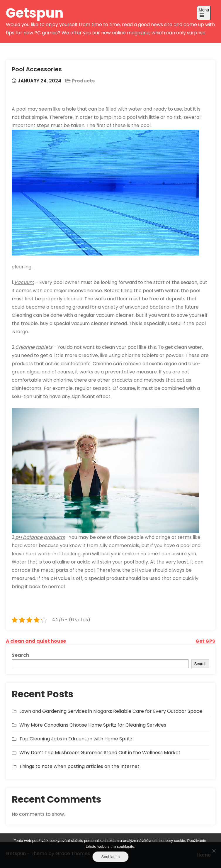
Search (21, 655)
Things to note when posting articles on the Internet (79, 766)
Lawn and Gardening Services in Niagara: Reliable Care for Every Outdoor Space (111, 711)
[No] (214, 851)
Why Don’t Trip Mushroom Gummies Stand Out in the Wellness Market (100, 753)
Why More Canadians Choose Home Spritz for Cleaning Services (93, 725)
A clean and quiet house (36, 641)
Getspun (35, 13)
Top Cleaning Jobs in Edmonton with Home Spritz (76, 739)
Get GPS (205, 641)
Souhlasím (111, 857)
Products (83, 81)
